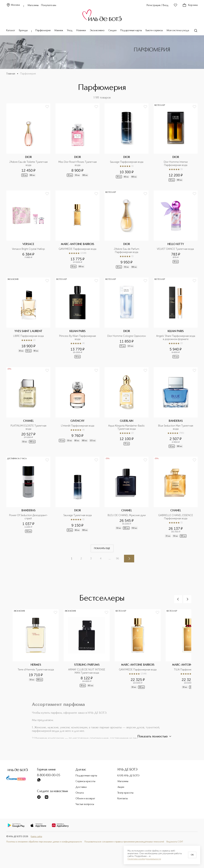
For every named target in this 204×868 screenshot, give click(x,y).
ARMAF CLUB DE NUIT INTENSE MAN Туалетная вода (87, 671)
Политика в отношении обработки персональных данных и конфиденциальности (44, 842)
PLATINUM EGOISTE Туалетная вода (29, 427)
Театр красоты (125, 793)
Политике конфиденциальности (144, 859)
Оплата (80, 793)
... (110, 558)
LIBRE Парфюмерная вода (28, 336)
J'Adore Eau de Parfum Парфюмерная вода (127, 250)
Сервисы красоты (85, 781)
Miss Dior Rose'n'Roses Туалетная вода (78, 163)
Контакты (123, 799)
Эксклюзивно (97, 31)
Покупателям (49, 5)
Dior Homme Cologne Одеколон (127, 336)
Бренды (23, 31)
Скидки (112, 31)
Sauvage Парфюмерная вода (127, 162)
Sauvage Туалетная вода (78, 515)
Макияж (59, 31)
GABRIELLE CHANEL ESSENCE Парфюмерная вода (176, 517)
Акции (121, 787)
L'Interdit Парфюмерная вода (78, 426)
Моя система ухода (178, 31)
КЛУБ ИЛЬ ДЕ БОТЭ (128, 776)
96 (117, 558)
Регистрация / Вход (158, 5)
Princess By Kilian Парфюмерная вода (78, 338)
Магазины (33, 5)
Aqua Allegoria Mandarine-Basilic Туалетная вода (127, 427)
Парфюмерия (43, 31)
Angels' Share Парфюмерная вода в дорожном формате (176, 338)
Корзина (190, 5)
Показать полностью (155, 736)
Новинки (81, 31)
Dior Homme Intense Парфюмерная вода (176, 163)
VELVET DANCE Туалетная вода (176, 249)
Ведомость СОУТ (175, 842)
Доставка (81, 787)
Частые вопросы (85, 804)
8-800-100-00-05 (49, 775)
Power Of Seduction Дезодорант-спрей (28, 517)
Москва (13, 5)
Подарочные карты (131, 31)
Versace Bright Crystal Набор (28, 249)
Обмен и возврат (85, 799)
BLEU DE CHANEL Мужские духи (127, 515)
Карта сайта (36, 837)
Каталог (11, 31)
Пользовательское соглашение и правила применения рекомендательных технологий (124, 842)
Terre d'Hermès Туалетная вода (36, 670)
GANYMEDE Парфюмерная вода (77, 249)
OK (192, 855)
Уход (70, 31)
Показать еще (102, 548)
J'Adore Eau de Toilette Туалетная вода (29, 163)
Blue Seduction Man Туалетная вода (176, 427)
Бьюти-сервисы (154, 31)
